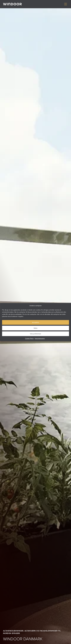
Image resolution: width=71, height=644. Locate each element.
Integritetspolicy (40, 338)
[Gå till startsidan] (12, 4)
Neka (35, 328)
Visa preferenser (35, 334)
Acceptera (36, 322)
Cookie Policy (29, 338)
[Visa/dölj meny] (66, 4)
